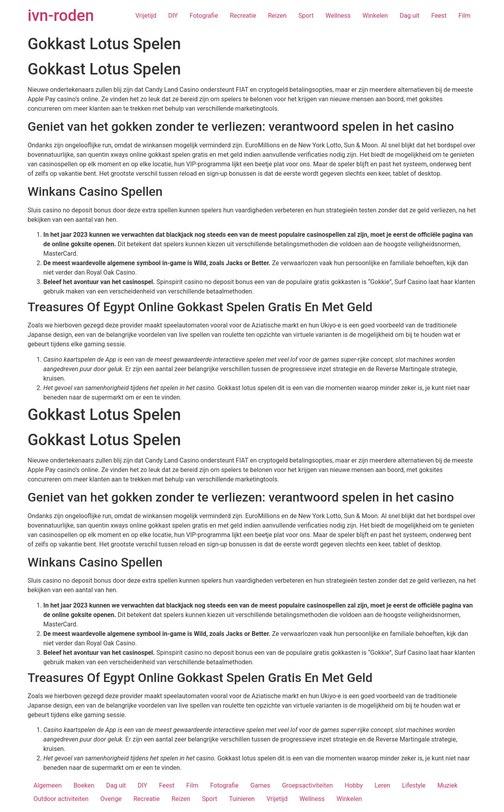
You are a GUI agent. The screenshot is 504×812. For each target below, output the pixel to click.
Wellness (338, 16)
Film (464, 16)
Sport (306, 16)
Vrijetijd (146, 16)
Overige (111, 799)
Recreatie (243, 16)
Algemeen (48, 785)
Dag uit (409, 16)
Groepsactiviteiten (307, 785)
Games (260, 785)
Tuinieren (242, 799)
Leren (382, 785)
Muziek (447, 785)
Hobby (354, 785)
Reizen (277, 16)
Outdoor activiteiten (61, 799)
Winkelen (375, 16)
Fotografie (204, 16)
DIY (173, 16)
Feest (439, 16)
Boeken (84, 785)
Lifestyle (414, 785)
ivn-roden (61, 16)
